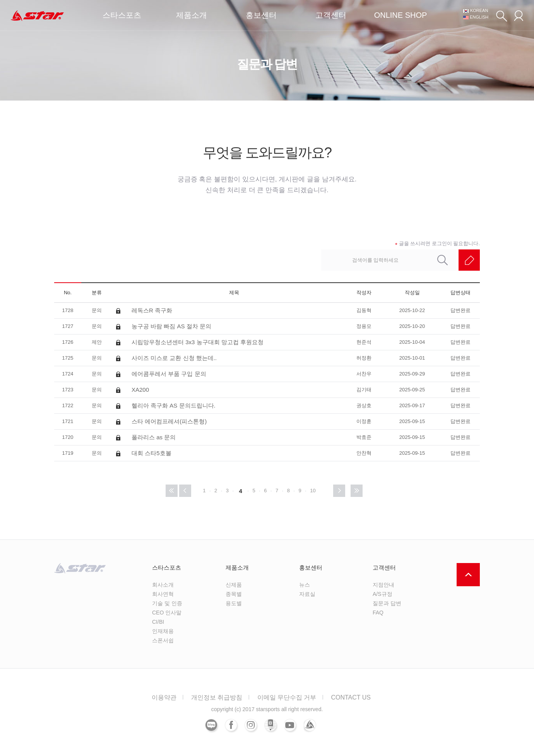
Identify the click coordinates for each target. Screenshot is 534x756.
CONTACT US (351, 697)
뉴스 (305, 585)
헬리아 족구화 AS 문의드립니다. (174, 405)
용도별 (234, 603)
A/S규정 (383, 594)
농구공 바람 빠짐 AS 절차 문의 (171, 326)
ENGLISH (479, 17)
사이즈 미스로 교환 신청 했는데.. (174, 358)
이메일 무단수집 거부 (287, 697)
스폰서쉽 (163, 640)
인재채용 (163, 631)
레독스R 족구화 (152, 310)
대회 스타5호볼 (151, 453)
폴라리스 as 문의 (154, 437)
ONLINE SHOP (401, 15)
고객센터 (331, 15)
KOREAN (479, 10)
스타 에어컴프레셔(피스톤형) (169, 421)
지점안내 (383, 585)
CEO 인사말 (167, 613)
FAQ (378, 613)
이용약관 (164, 697)
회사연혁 (163, 594)
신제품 (234, 585)
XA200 (140, 390)
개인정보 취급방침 (217, 697)
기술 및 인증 (167, 603)
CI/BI (158, 622)
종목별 (234, 594)
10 (313, 491)
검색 (502, 16)
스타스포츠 (122, 15)
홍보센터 (261, 15)
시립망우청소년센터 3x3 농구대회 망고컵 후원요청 (198, 342)
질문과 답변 (387, 603)
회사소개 (163, 585)
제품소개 (192, 15)
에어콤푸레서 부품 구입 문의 (169, 374)
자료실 (307, 594)
